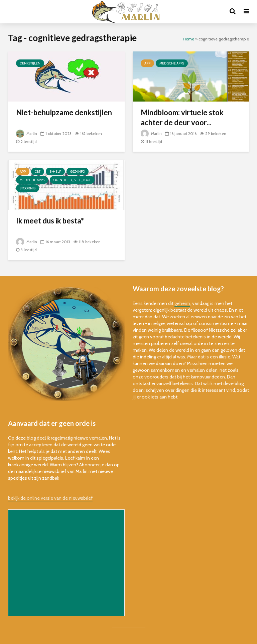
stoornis (28, 188)
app (147, 63)
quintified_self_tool (72, 180)
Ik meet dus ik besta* (50, 221)
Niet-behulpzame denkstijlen (64, 112)
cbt (38, 172)
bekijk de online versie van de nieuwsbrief (50, 498)
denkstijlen (30, 63)
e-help (55, 172)
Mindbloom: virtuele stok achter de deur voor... (182, 117)
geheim (182, 303)
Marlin (27, 133)
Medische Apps (172, 63)
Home (188, 39)
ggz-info (78, 172)
